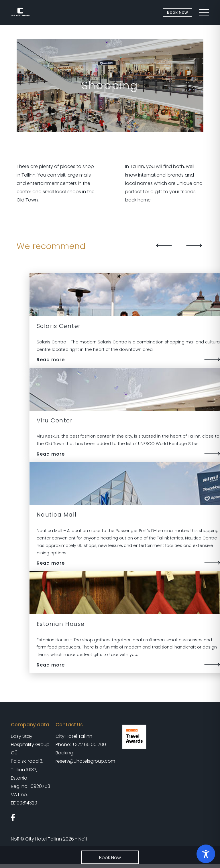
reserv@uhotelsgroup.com (85, 761)
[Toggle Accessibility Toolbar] (206, 854)
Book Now (177, 12)
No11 (15, 839)
